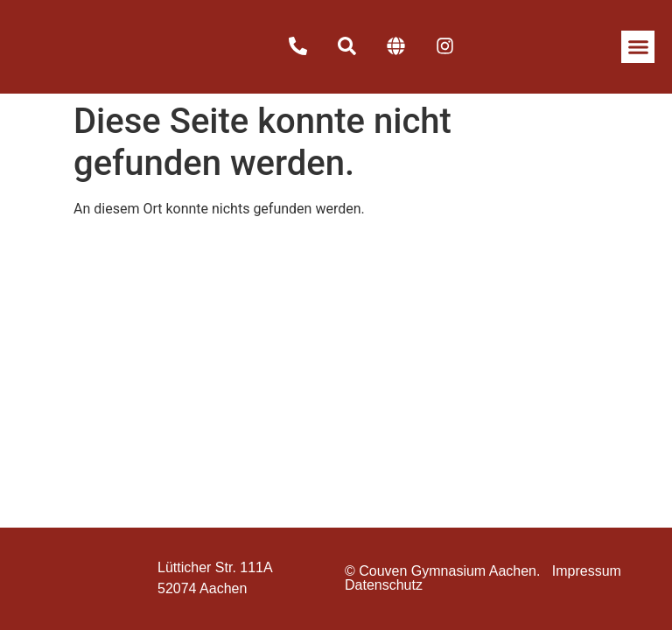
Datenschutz (384, 585)
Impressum (587, 571)
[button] (638, 47)
